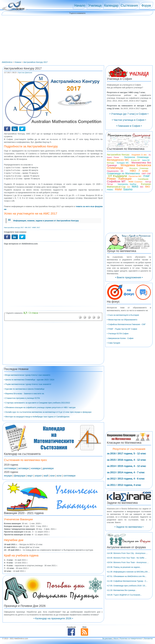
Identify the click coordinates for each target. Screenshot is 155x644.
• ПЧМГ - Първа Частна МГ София (122, 329)
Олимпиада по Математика (123, 173)
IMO (148, 187)
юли (59, 476)
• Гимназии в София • (129, 126)
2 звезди (85, 317)
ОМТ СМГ (146, 174)
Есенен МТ (136, 160)
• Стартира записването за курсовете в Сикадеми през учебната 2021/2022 (37, 403)
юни (52, 476)
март (30, 476)
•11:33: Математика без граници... (122, 590)
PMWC (110, 190)
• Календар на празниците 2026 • (53, 618)
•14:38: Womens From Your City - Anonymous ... (127, 553)
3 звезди (89, 317)
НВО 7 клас (139, 171)
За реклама (107, 639)
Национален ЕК (115, 171)
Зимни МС (146, 160)
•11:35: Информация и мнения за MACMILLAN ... (128, 572)
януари (8, 476)
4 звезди (94, 317)
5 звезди (98, 317)
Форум (146, 6)
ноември (36, 468)
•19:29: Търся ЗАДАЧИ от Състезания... (124, 595)
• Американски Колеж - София (120, 338)
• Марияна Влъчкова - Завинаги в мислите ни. (24, 394)
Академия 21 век (139, 155)
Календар (111, 6)
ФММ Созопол (135, 182)
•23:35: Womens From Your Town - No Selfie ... (127, 558)
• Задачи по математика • (129, 527)
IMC (142, 187)
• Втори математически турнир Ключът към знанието (27, 375)
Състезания (129, 6)
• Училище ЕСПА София (118, 334)
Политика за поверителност (131, 639)
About (116, 639)
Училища (95, 6)
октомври (23, 468)
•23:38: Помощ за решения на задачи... (124, 567)
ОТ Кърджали (117, 176)
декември (48, 468)
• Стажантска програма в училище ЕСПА (22, 398)
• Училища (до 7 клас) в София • (129, 114)
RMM (118, 189)
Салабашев (143, 179)
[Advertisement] (78, 41)
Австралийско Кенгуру (118, 155)
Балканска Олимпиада (137, 157)
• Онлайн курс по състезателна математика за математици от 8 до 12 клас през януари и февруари (48, 412)
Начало (80, 6)
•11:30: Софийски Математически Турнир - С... (127, 581)
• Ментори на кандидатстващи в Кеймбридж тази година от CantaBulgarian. (37, 417)
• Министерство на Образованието (122, 320)
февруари (20, 476)
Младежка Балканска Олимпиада (129, 167)
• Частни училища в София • (129, 120)
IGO (129, 187)
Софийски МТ (116, 181)
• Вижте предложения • (129, 277)
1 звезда (80, 317)
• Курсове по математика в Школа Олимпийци (24, 389)
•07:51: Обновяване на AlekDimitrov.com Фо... (127, 576)
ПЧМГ (147, 176)
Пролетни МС (135, 176)
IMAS (135, 187)
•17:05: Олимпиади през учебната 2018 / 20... (127, 586)
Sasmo (128, 189)
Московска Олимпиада (139, 168)
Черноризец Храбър (127, 184)
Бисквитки (148, 639)
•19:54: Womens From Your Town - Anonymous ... (128, 562)
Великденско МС (118, 160)
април (38, 476)
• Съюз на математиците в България (123, 315)
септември (10, 468)
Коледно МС (123, 163)
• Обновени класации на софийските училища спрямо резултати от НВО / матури (40, 407)
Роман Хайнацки (119, 179)
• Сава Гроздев (114, 343)
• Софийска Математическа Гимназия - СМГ (126, 324)
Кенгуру (111, 163)
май (46, 476)
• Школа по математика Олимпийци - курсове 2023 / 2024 (29, 380)
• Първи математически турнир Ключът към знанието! (28, 384)
